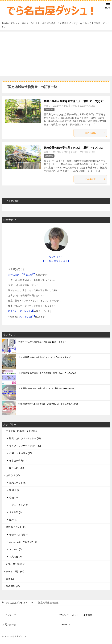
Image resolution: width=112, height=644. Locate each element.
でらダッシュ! (25, 317)
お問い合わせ (9, 624)
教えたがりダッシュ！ (19, 311)
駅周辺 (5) (14, 490)
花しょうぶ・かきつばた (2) (23, 542)
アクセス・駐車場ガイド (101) (21, 431)
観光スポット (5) (18, 483)
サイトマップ (9, 615)
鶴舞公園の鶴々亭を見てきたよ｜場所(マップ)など (74, 148)
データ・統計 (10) (15, 572)
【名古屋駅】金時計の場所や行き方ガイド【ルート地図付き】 (45, 357)
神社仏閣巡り (15, 275)
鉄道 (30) (11, 579)
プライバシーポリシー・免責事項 (75, 615)
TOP (19, 603)
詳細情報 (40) (13, 586)
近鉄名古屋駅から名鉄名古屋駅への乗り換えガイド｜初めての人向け (48, 404)
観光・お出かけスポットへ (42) (25, 438)
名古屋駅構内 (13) (18, 461)
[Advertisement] (56, 54)
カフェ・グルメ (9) (19, 505)
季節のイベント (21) (16, 527)
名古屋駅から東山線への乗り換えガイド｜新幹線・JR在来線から (47, 388)
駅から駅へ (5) (17, 468)
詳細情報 (49, 109)
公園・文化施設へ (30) (21, 453)
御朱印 (29, 275)
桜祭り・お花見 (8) (19, 535)
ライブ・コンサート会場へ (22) (25, 446)
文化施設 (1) (15, 512)
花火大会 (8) (15, 557)
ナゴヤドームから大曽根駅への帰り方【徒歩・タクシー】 (43, 342)
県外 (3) (13, 520)
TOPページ (64, 624)
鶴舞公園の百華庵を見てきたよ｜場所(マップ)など (74, 101)
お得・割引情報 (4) (16, 564)
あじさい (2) (15, 549)
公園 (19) (14, 498)
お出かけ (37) (13, 475)
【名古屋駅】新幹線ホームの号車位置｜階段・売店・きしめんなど (47, 373)
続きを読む (95, 133)
